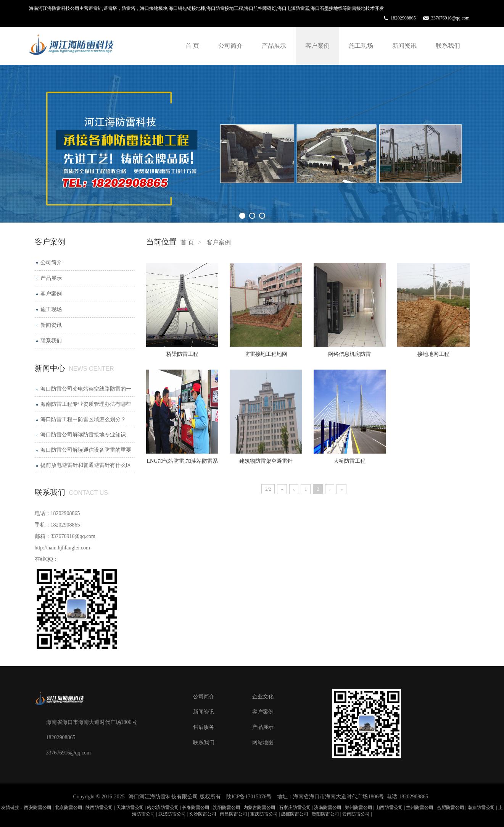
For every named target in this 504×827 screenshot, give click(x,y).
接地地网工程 (433, 354)
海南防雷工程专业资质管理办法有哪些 (86, 404)
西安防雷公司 (38, 808)
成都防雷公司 (295, 814)
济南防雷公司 (328, 808)
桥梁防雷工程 (182, 354)
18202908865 (403, 18)
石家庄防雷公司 (295, 808)
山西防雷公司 (389, 808)
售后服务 (204, 727)
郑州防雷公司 (359, 808)
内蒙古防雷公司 (259, 808)
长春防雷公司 (196, 808)
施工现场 (361, 46)
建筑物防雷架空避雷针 (266, 461)
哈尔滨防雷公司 (163, 808)
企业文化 (263, 697)
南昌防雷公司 (233, 814)
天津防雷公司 (130, 808)
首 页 (192, 46)
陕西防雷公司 (99, 808)
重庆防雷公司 (264, 814)
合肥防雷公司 (451, 808)
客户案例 (317, 46)
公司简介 (230, 46)
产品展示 (274, 46)
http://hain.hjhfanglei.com (62, 548)
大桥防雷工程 (349, 461)
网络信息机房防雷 (349, 354)
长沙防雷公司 (203, 814)
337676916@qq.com (450, 18)
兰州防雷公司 (420, 808)
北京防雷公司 (69, 808)
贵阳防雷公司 (325, 814)
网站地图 (263, 742)
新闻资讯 (404, 46)
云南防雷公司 (356, 814)
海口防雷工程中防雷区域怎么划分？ (83, 419)
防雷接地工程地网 (266, 354)
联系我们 (448, 46)
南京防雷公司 (481, 808)
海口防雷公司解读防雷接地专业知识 (83, 435)
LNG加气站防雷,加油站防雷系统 (182, 464)
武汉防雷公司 (172, 814)
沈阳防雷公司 (227, 808)
